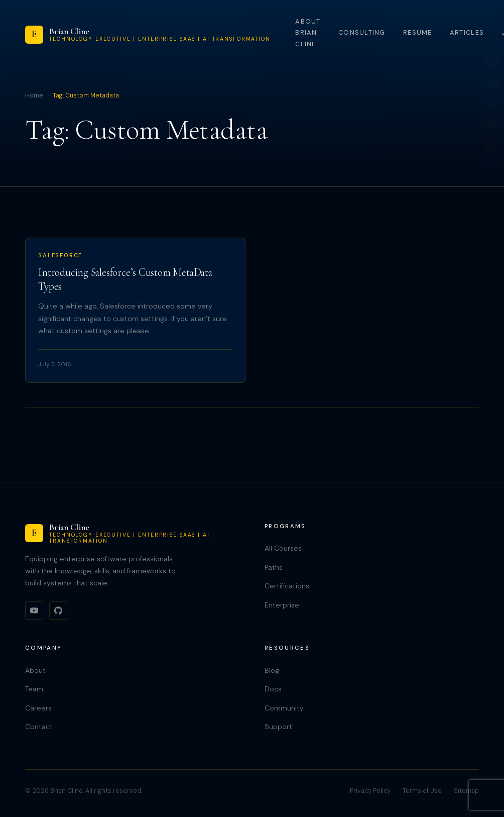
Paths (274, 567)
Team (34, 689)
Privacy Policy (370, 791)
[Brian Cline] (148, 35)
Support (278, 727)
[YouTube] (34, 610)
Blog (272, 670)
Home (34, 95)
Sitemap (466, 791)
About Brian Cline (308, 33)
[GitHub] (58, 610)
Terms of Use (422, 791)
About (35, 670)
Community (284, 708)
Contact (39, 727)
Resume (418, 32)
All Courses (283, 548)
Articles (467, 32)
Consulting (362, 32)
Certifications (287, 586)
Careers (38, 708)
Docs (273, 689)
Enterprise (282, 605)
